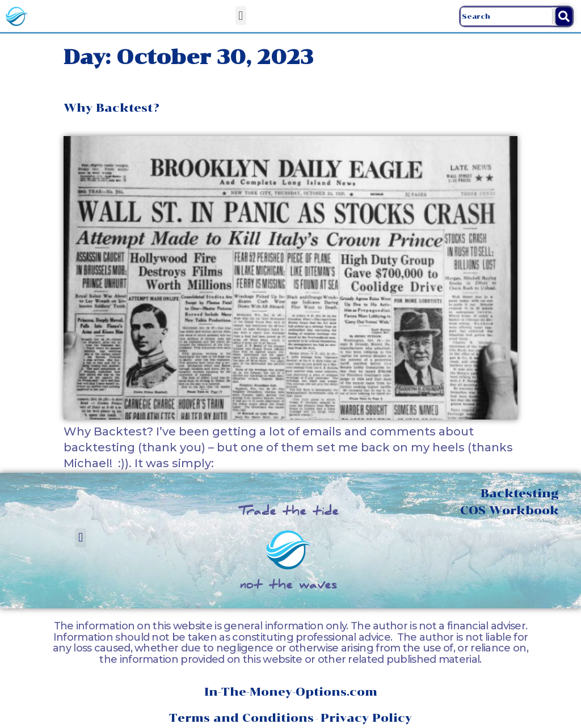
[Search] (564, 16)
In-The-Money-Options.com (291, 692)
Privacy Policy (366, 718)
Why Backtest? (111, 108)
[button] (241, 16)
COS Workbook (510, 510)
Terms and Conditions (241, 718)
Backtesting (520, 493)
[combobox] (506, 16)
